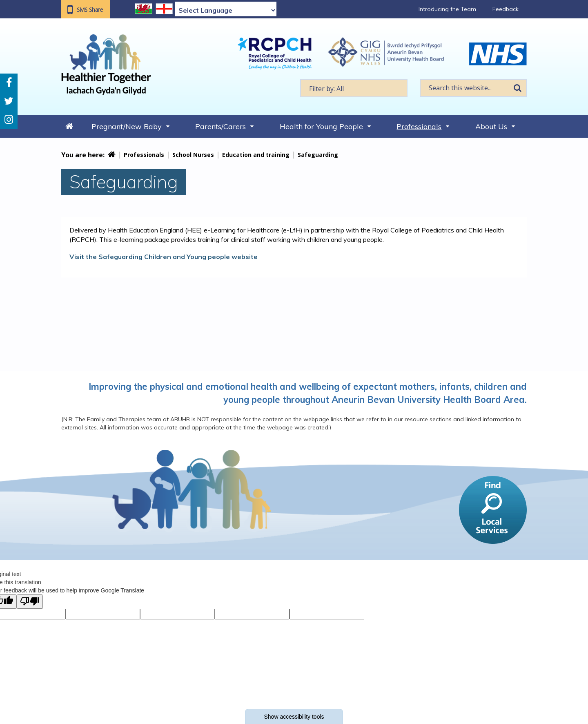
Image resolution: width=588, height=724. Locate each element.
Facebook (9, 83)
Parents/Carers (220, 126)
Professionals (419, 126)
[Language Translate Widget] (226, 10)
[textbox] (354, 88)
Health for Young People (321, 126)
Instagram (9, 120)
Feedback (506, 9)
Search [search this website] (517, 88)
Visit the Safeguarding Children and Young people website (164, 257)
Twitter (9, 101)
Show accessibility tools (294, 717)
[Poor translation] (30, 602)
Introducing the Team (447, 9)
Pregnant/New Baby (127, 126)
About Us (491, 126)
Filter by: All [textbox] (326, 89)
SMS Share (90, 10)
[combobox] (354, 88)
